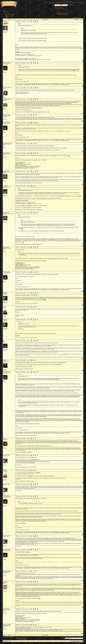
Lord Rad (5, 293)
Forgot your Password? (59, 8)
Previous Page (76, 18)
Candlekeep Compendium (26, 110)
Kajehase (5, 470)
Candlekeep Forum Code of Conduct (34, 56)
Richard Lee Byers (7, 115)
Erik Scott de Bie (6, 63)
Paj (4, 340)
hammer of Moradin (7, 99)
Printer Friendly (64, 14)
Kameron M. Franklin (7, 143)
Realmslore (8, 13)
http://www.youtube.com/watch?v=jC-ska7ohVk (30, 167)
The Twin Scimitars (7, 88)
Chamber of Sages (10, 14)
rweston (5, 307)
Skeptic (5, 360)
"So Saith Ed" (18, 208)
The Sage (5, 186)
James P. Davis (6, 153)
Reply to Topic (66, 13)
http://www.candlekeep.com (21, 56)
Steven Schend (6, 171)
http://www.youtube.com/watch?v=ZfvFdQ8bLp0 (25, 168)
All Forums (7, 11)
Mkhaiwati (5, 582)
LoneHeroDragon (7, 455)
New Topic (60, 13)
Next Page (81, 18)
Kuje (4, 438)
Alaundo (5, 21)
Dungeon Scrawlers (49, 85)
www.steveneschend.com (37, 183)
